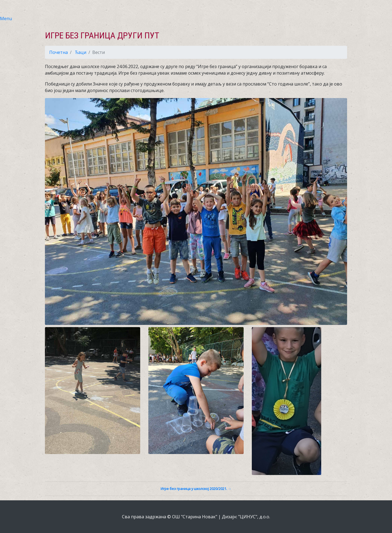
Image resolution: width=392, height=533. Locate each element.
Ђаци (81, 52)
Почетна (59, 52)
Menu (6, 19)
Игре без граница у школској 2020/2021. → (196, 489)
